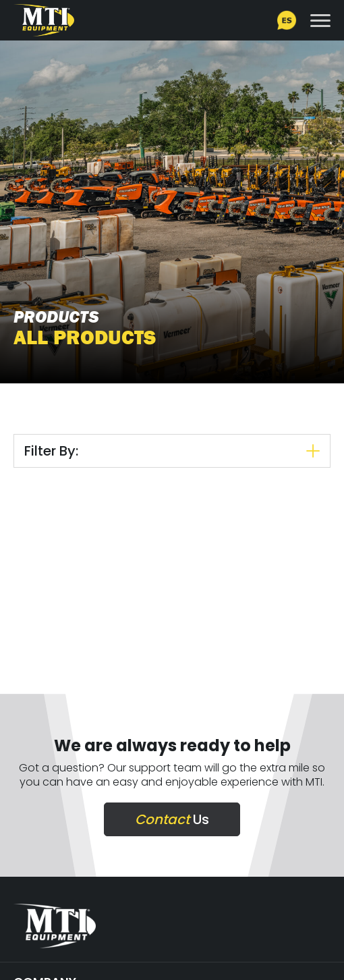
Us (172, 819)
